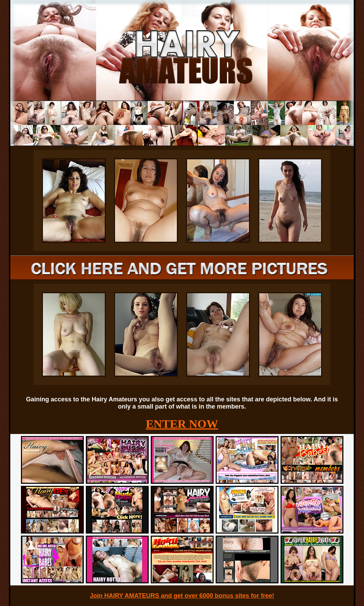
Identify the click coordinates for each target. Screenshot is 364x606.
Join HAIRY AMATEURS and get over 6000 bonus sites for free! (182, 596)
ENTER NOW (182, 424)
